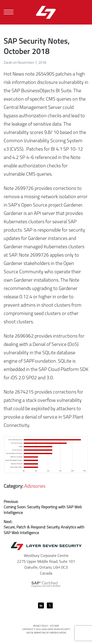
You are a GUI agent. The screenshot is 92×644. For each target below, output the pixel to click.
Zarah (8, 63)
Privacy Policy (41, 626)
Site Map (54, 626)
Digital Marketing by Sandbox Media (46, 633)
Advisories (35, 486)
